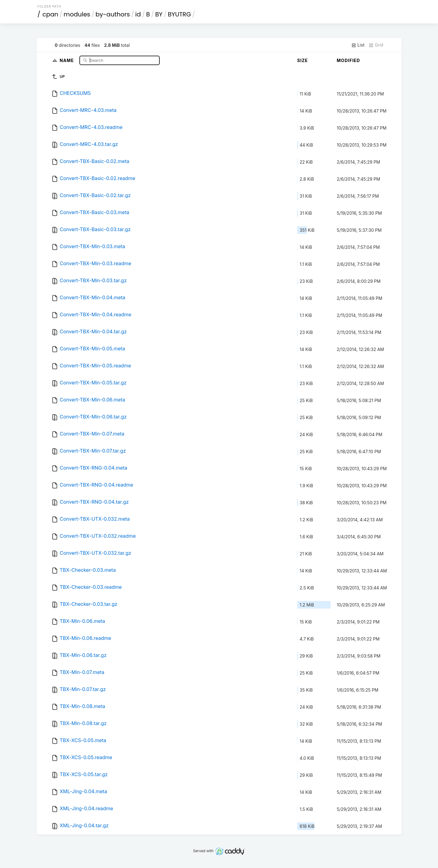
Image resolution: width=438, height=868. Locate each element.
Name (67, 60)
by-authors (113, 14)
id (138, 14)
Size (302, 60)
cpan (50, 14)
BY (159, 14)
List (358, 45)
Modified (348, 60)
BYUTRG (179, 14)
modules (77, 14)
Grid (376, 45)
